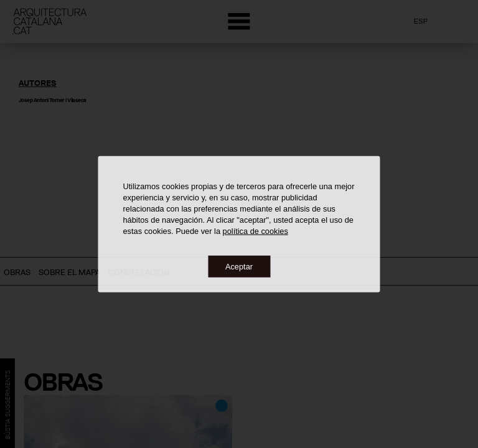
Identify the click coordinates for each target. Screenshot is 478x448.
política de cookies (255, 231)
